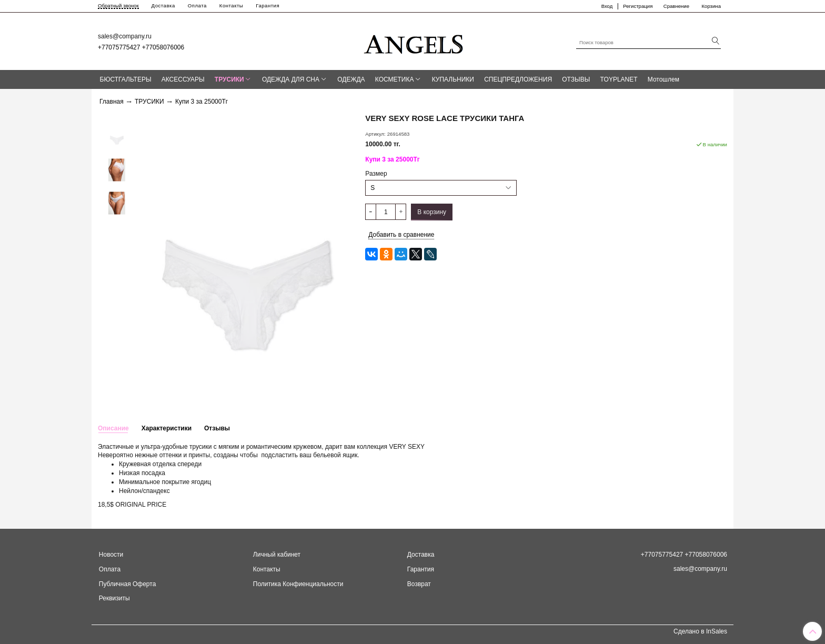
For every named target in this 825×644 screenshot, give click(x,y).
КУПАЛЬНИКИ (453, 79)
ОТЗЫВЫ (576, 79)
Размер (376, 174)
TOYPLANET (618, 79)
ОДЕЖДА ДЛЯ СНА (291, 79)
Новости (111, 555)
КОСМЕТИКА (395, 79)
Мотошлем (663, 79)
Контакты (231, 6)
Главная (112, 102)
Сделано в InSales (700, 631)
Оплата (197, 6)
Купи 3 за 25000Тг (202, 102)
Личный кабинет (277, 555)
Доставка (163, 6)
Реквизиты (114, 598)
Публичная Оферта (128, 584)
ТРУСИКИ (229, 79)
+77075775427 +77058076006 (141, 47)
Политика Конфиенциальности (298, 584)
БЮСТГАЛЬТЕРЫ (126, 79)
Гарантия (268, 6)
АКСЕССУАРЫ (183, 79)
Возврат (419, 584)
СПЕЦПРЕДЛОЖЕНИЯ (518, 79)
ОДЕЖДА (351, 79)
